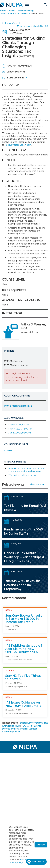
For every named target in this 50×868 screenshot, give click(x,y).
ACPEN (8, 451)
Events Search (11, 23)
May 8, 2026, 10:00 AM (20, 425)
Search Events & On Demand (14, 14)
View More (35, 485)
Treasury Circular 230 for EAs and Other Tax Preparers (22, 585)
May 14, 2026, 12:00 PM (20, 429)
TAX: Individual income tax (22, 475)
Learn (12, 11)
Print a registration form (17, 406)
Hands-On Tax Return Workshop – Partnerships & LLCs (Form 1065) (24, 557)
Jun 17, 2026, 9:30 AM (20, 433)
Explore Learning (26, 11)
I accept (41, 845)
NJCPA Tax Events (31, 726)
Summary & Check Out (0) (32, 26)
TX (26, 78)
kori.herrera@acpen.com (18, 145)
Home (3, 11)
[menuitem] (12, 757)
